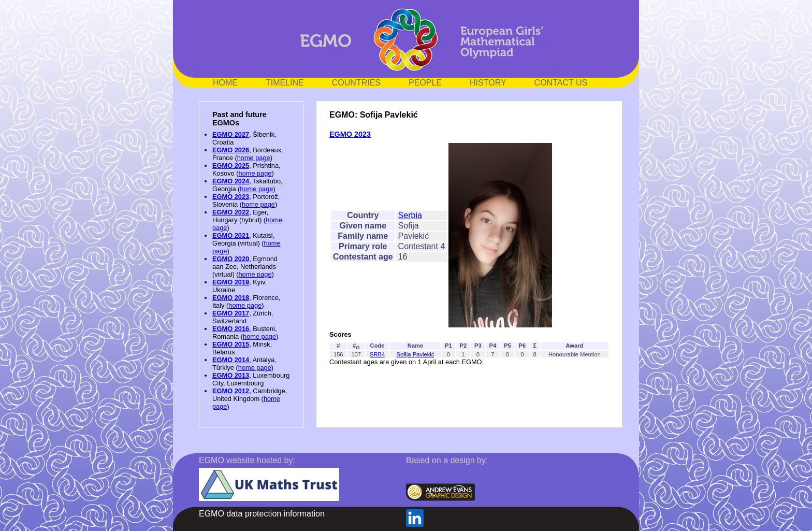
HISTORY (488, 83)
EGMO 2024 (231, 181)
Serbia (410, 215)
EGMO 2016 (231, 329)
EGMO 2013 (231, 375)
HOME (225, 83)
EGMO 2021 (231, 235)
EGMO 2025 (231, 166)
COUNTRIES (356, 83)
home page (254, 158)
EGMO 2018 (231, 298)
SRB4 (377, 354)
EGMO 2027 (231, 134)
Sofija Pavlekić (416, 354)
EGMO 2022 (231, 212)
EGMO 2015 (231, 344)
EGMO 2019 (231, 282)
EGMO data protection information (262, 514)
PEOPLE (425, 83)
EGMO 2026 (231, 150)
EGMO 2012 (231, 391)
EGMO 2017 (231, 313)
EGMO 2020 (231, 259)
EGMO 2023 (231, 197)
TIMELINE (285, 83)
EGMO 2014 (231, 360)
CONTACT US (561, 83)
